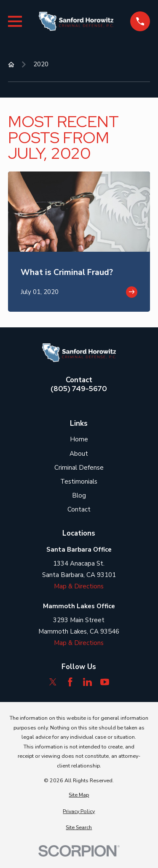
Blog (79, 495)
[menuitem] (79, 795)
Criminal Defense (79, 468)
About (79, 454)
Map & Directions (79, 586)
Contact (79, 509)
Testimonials (79, 482)
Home (79, 439)
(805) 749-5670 (79, 389)
